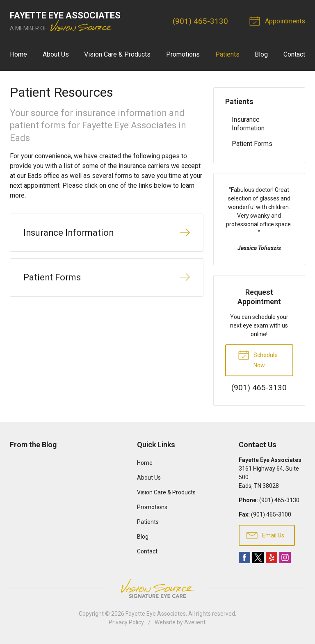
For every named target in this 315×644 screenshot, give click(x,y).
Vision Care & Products (117, 54)
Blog (261, 54)
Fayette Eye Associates (156, 614)
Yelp (272, 558)
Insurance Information (248, 124)
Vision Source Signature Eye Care (157, 588)
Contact (294, 54)
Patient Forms (252, 144)
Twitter (258, 558)
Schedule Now (258, 359)
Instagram (285, 558)
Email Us (265, 535)
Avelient (195, 622)
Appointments (278, 20)
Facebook (244, 558)
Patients (227, 54)
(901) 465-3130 (200, 21)
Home (18, 54)
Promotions (183, 54)
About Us (56, 54)
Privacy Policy (126, 622)
